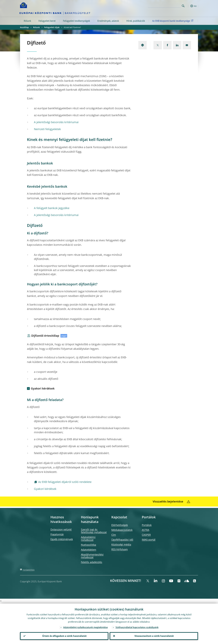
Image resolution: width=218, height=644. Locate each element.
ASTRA (145, 530)
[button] (188, 6)
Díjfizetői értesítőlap (45, 336)
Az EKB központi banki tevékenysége (173, 21)
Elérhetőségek (120, 525)
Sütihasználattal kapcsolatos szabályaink (137, 627)
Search (183, 6)
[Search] (167, 6)
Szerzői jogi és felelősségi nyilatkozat (94, 531)
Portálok (147, 525)
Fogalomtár (57, 534)
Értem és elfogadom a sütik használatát (64, 636)
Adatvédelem (89, 550)
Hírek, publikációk (136, 21)
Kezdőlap (24, 27)
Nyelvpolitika (88, 545)
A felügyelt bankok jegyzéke (52, 208)
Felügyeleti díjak (52, 27)
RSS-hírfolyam (120, 549)
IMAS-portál (149, 540)
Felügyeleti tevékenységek (76, 21)
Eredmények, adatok (108, 21)
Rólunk (27, 21)
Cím (114, 535)
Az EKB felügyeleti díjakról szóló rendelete (65, 482)
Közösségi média (121, 544)
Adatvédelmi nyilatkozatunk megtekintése (86, 627)
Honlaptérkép (29, 570)
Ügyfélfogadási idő (122, 540)
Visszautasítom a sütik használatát (154, 636)
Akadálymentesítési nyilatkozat (92, 556)
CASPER (146, 535)
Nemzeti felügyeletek (47, 129)
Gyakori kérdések (43, 388)
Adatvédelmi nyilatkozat (88, 538)
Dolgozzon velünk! (61, 529)
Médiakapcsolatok (122, 530)
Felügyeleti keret (47, 21)
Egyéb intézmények (62, 539)
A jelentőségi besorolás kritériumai (56, 122)
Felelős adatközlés (92, 562)
